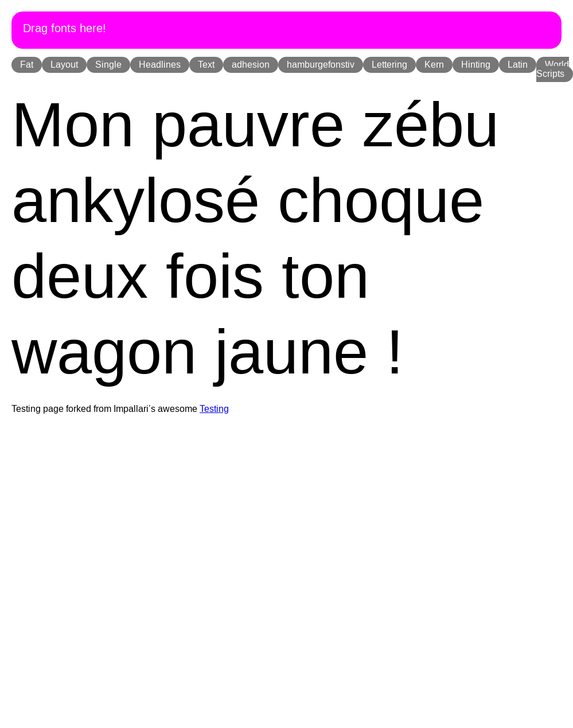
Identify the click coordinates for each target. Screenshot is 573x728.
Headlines (160, 65)
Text (206, 65)
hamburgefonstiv (321, 65)
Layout (64, 65)
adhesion (251, 65)
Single (108, 65)
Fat (27, 65)
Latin (518, 65)
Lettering (389, 65)
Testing (214, 409)
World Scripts (553, 69)
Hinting (476, 65)
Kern (434, 65)
